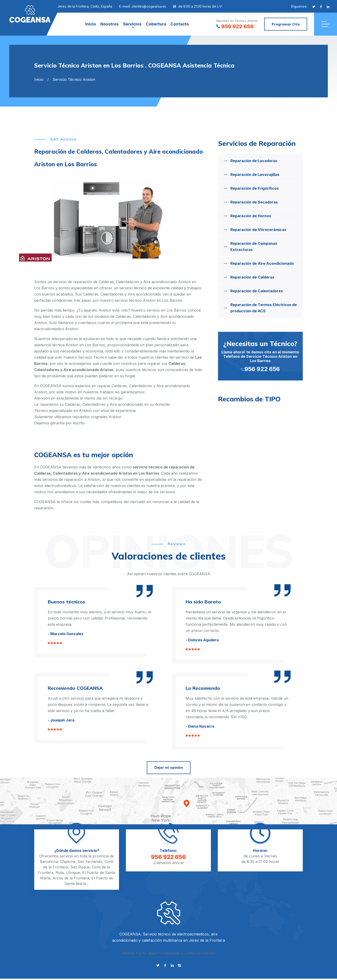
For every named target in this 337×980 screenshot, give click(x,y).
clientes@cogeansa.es (149, 6)
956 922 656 (235, 26)
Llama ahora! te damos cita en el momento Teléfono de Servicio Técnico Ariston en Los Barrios (261, 356)
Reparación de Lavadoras (254, 161)
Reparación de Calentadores (257, 291)
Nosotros (110, 24)
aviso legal (147, 953)
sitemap (128, 953)
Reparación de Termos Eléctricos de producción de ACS (264, 308)
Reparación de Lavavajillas (255, 175)
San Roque (80, 867)
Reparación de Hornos (251, 216)
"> (30, 14)
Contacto (180, 24)
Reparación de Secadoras (254, 202)
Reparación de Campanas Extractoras (254, 246)
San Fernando (90, 862)
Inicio (91, 24)
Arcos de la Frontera (71, 878)
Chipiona (68, 862)
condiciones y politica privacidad (187, 953)
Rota (60, 873)
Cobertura (156, 24)
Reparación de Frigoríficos (255, 188)
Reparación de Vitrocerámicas (258, 230)
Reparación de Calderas (252, 277)
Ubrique (73, 873)
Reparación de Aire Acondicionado (262, 263)
